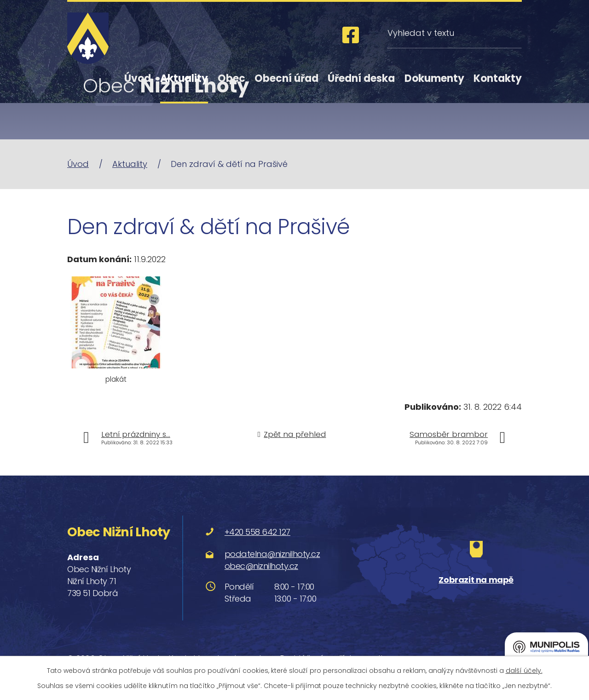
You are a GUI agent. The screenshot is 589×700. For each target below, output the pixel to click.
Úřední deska (361, 78)
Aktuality (184, 78)
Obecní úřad (286, 78)
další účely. (524, 671)
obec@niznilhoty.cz (261, 566)
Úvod (138, 78)
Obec (231, 78)
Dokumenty (434, 78)
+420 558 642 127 (257, 532)
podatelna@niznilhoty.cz (272, 554)
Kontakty (498, 78)
